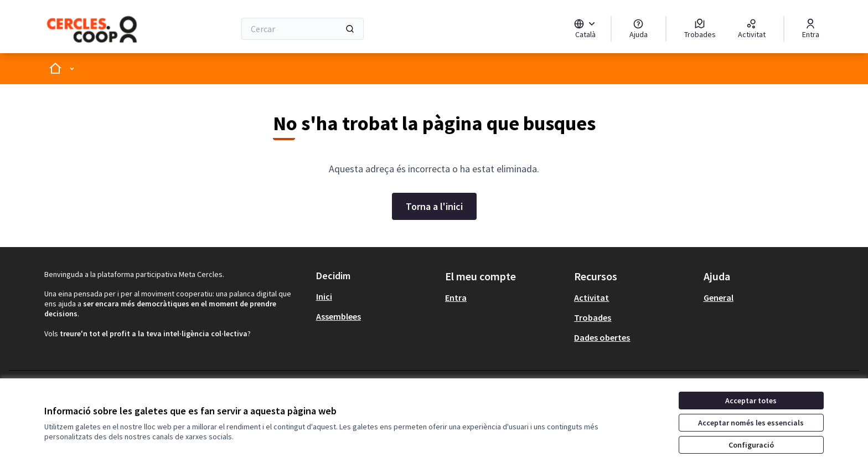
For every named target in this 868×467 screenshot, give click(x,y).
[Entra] (811, 29)
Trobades (593, 317)
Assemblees (339, 316)
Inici (324, 296)
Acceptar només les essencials (751, 423)
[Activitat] (752, 29)
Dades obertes (602, 337)
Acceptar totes (751, 401)
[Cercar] (303, 29)
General (719, 297)
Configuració (751, 445)
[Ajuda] (639, 29)
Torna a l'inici (434, 206)
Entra (456, 297)
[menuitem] (376, 296)
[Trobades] (700, 29)
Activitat (591, 297)
